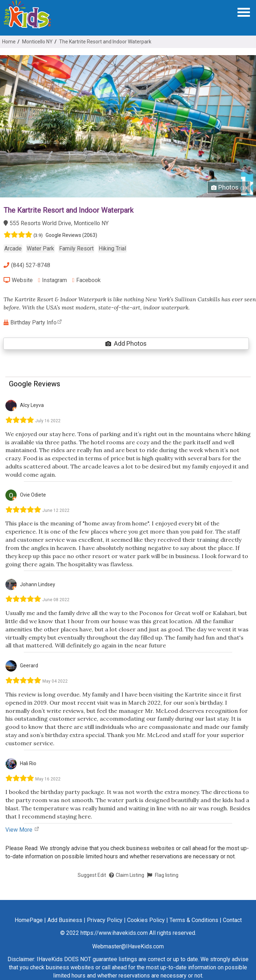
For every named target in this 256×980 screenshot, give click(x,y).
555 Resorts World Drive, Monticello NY (56, 223)
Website (18, 280)
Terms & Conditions (194, 920)
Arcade (13, 248)
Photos (229, 187)
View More (22, 830)
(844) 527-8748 (27, 265)
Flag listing (163, 875)
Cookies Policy (146, 920)
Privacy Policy (105, 920)
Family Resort (76, 248)
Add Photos (126, 343)
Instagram (53, 280)
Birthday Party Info (33, 322)
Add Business (65, 920)
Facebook (87, 280)
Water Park (40, 248)
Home (9, 42)
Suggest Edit (92, 875)
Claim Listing (127, 875)
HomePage (29, 920)
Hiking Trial (112, 248)
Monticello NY (37, 42)
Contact (232, 920)
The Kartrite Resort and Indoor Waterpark (105, 42)
